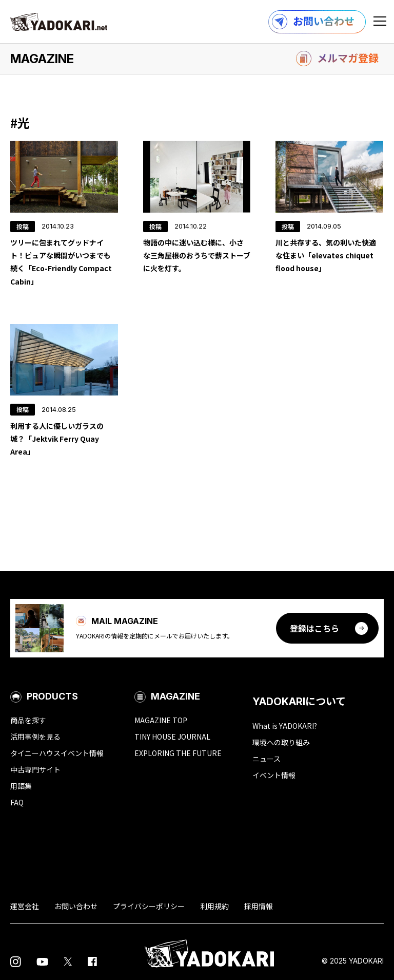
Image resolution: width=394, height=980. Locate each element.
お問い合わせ (76, 906)
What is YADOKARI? (285, 726)
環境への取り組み (281, 742)
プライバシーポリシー (149, 906)
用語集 (21, 786)
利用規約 (214, 906)
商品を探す (28, 720)
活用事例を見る (35, 737)
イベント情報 (274, 775)
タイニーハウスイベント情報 (57, 753)
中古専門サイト (35, 769)
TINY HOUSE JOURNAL (172, 737)
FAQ (17, 802)
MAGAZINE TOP (161, 720)
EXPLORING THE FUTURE (178, 753)
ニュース (267, 759)
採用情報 (259, 906)
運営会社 (25, 906)
